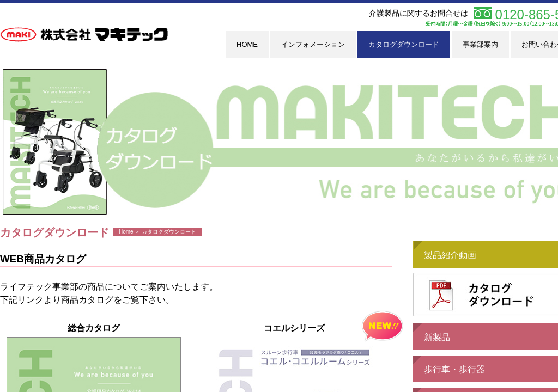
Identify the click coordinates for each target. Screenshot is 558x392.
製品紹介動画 (450, 255)
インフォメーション (313, 44)
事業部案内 (480, 44)
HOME (247, 44)
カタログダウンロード (404, 44)
